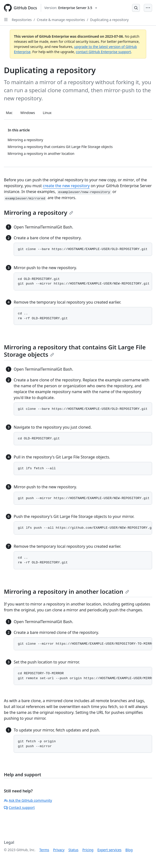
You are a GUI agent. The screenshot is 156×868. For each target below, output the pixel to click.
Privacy (59, 850)
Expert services (109, 850)
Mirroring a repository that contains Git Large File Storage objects (75, 351)
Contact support (19, 807)
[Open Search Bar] (136, 8)
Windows (28, 113)
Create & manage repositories (61, 20)
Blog (129, 850)
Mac (9, 113)
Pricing (88, 850)
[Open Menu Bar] (148, 8)
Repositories (22, 20)
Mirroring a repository (39, 212)
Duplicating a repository (109, 20)
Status (73, 850)
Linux (47, 113)
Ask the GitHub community (28, 800)
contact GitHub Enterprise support (103, 52)
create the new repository (66, 186)
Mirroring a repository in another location (67, 591)
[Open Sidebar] (6, 20)
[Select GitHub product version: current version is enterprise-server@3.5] (71, 8)
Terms (44, 850)
